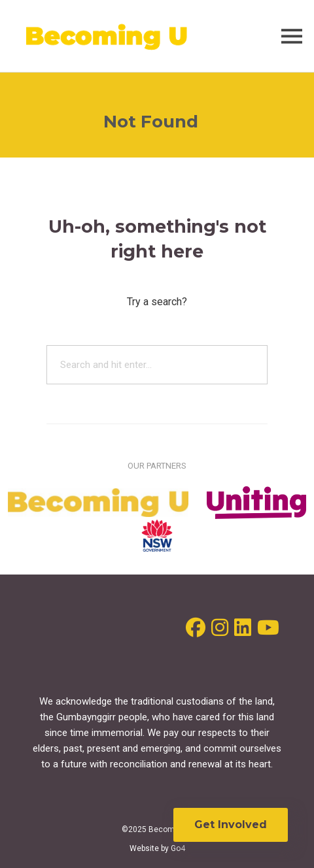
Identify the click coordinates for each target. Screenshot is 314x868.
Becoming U (107, 36)
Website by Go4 (157, 848)
